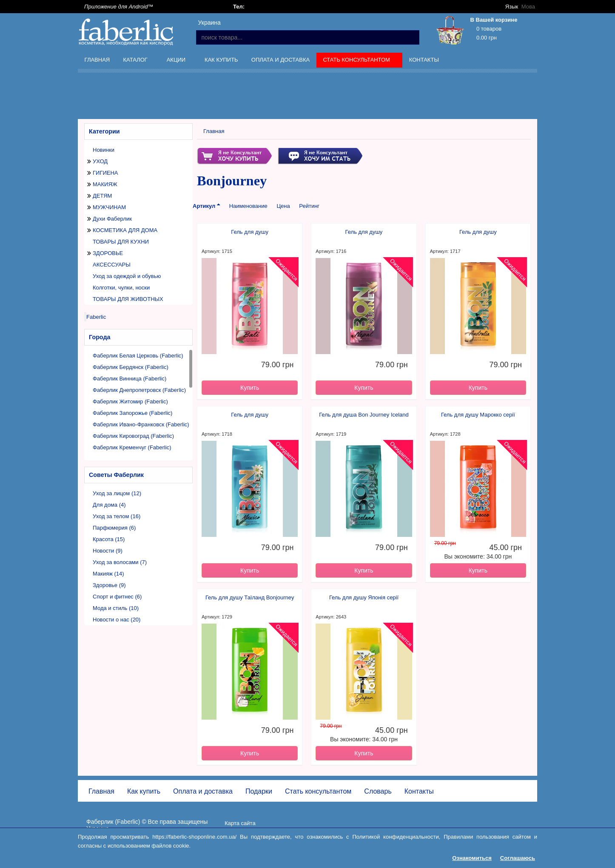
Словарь (378, 791)
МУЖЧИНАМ (109, 207)
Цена (283, 206)
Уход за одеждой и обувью (127, 276)
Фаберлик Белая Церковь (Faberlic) (138, 356)
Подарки (259, 791)
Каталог (136, 61)
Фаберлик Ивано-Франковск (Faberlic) (141, 424)
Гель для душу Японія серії (364, 597)
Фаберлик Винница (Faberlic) (130, 379)
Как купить (221, 60)
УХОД (100, 161)
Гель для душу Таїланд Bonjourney (250, 597)
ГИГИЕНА (105, 173)
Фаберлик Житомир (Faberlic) (130, 401)
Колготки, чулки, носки (121, 288)
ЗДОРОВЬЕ (108, 253)
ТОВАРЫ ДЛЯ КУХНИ (121, 242)
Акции (177, 61)
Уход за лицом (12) (117, 493)
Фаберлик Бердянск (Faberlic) (131, 367)
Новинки (104, 150)
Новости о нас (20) (117, 620)
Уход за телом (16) (117, 516)
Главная (97, 60)
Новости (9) (108, 551)
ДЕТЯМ (102, 196)
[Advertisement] (307, 97)
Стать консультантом (357, 61)
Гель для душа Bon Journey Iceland (364, 415)
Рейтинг (309, 206)
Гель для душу (250, 232)
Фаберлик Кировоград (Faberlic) (133, 436)
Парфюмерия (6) (114, 528)
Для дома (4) (109, 505)
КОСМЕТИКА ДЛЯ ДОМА (125, 230)
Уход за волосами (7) (120, 562)
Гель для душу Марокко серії (478, 415)
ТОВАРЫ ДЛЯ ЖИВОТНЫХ (128, 299)
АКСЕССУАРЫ (112, 265)
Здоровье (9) (109, 585)
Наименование (248, 206)
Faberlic (96, 317)
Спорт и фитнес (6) (117, 597)
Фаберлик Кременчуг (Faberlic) (132, 447)
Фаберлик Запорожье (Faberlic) (132, 413)
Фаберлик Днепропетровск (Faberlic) (139, 390)
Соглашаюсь (518, 858)
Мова (528, 7)
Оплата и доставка (280, 60)
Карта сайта (240, 823)
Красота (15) (109, 539)
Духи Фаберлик (112, 219)
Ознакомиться (472, 858)
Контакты (424, 60)
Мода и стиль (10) (116, 608)
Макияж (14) (108, 574)
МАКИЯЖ (105, 184)
